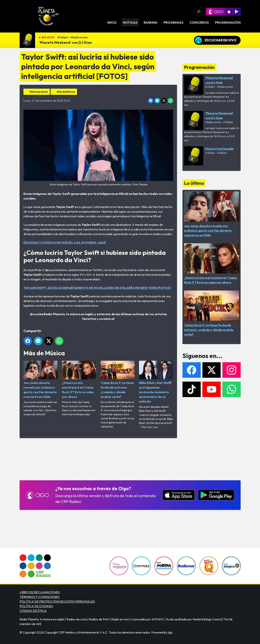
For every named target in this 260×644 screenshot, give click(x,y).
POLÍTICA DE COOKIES (36, 606)
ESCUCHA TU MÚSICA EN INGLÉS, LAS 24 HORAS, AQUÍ (65, 242)
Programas (174, 22)
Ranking (151, 22)
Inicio (112, 22)
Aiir (170, 632)
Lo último (194, 183)
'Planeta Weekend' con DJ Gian (65, 42)
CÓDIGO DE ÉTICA (33, 611)
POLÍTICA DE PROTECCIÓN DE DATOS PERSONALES (57, 601)
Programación (228, 22)
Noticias (130, 22)
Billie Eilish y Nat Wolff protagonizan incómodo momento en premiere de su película (156, 382)
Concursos (199, 22)
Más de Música (66, 92)
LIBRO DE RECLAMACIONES (40, 592)
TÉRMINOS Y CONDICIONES (40, 597)
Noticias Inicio (39, 92)
